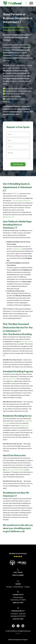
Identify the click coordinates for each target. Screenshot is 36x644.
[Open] (31, 3)
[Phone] (18, 147)
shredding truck (17, 249)
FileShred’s (16, 193)
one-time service (27, 341)
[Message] (18, 154)
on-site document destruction (21, 200)
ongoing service (11, 379)
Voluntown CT (9, 217)
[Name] (18, 134)
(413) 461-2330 (18, 619)
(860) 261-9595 (18, 603)
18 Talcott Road (18, 597)
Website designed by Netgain (18, 639)
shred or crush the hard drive (15, 470)
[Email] (18, 140)
